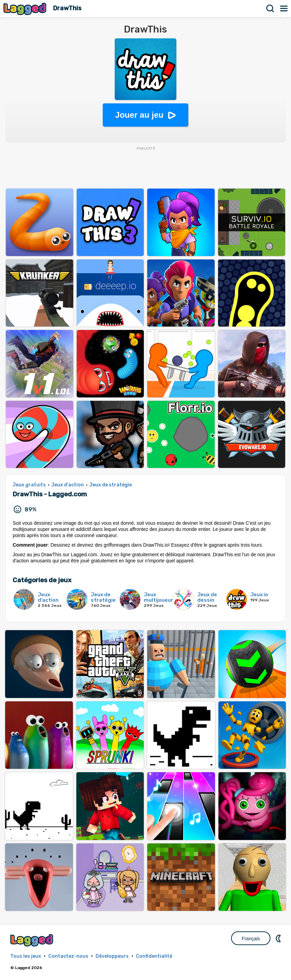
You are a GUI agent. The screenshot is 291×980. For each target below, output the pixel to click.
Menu (284, 9)
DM (279, 938)
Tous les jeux (26, 956)
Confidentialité (154, 956)
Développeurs (112, 956)
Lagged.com (33, 940)
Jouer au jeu (139, 115)
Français (251, 939)
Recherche (270, 9)
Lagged (26, 9)
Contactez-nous (68, 956)
